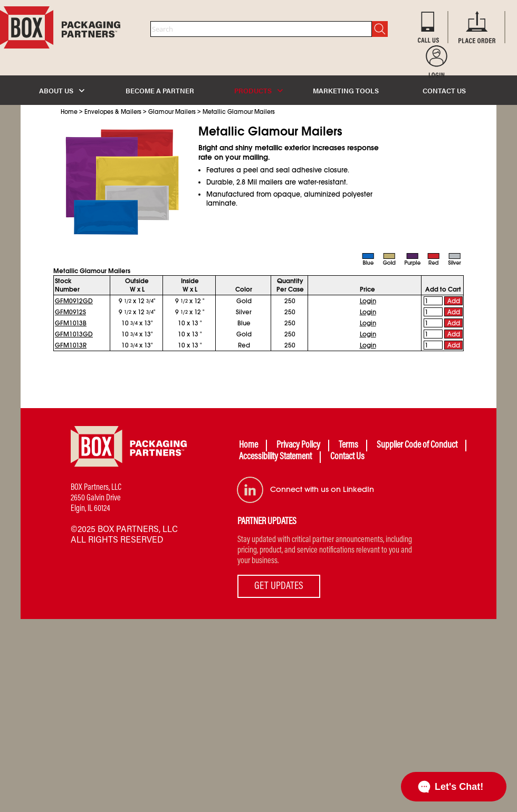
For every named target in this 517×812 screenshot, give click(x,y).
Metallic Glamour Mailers (239, 112)
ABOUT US (62, 90)
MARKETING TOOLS (346, 90)
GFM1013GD (74, 334)
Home (69, 112)
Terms (348, 446)
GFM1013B (71, 323)
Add (454, 301)
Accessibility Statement (275, 457)
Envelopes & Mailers (113, 112)
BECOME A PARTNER (160, 90)
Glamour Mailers (172, 112)
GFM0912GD (74, 301)
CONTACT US (444, 90)
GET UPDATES (279, 586)
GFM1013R (71, 345)
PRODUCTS (258, 90)
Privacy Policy (298, 446)
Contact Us (347, 457)
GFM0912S (70, 312)
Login (368, 301)
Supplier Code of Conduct (417, 446)
